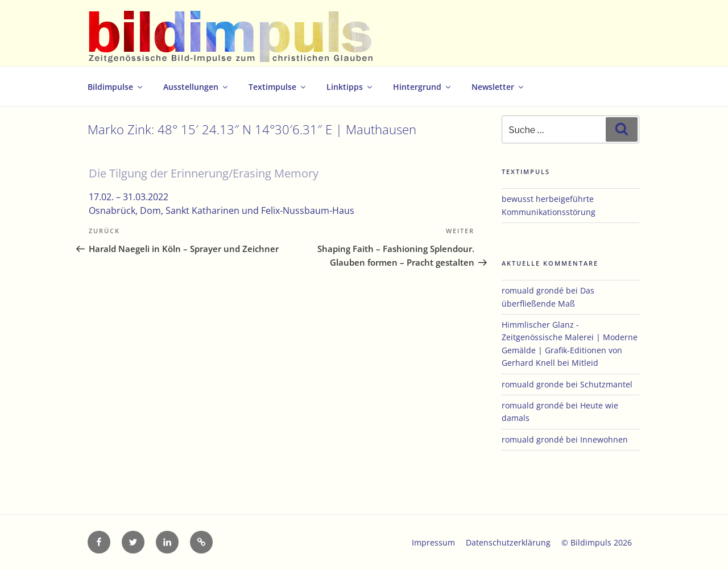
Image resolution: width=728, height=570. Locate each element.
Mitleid (585, 363)
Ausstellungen (196, 87)
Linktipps (350, 87)
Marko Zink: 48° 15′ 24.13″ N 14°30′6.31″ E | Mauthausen (252, 129)
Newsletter (498, 87)
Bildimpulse (116, 87)
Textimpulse (278, 87)
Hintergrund (423, 87)
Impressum (433, 542)
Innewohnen (604, 439)
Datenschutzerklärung (508, 542)
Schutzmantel (606, 384)
